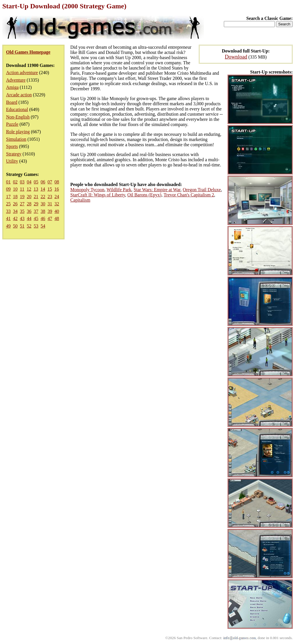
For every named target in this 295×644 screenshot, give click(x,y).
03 (22, 182)
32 (57, 204)
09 (8, 189)
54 (43, 226)
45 (36, 218)
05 (36, 182)
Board (12, 102)
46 (43, 218)
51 (22, 226)
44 (29, 218)
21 (36, 197)
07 (50, 182)
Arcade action (19, 95)
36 (29, 211)
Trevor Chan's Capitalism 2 (189, 195)
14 (43, 189)
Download (236, 57)
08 (57, 182)
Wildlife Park (119, 190)
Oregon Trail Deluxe (202, 190)
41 (8, 218)
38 (43, 211)
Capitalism (80, 200)
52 (29, 226)
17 (8, 197)
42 (15, 218)
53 (36, 226)
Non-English (18, 117)
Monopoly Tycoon (87, 190)
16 (56, 189)
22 (43, 197)
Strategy (14, 154)
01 (8, 182)
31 (50, 204)
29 (36, 204)
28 (29, 204)
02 (15, 182)
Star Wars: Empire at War (157, 190)
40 (57, 211)
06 (43, 182)
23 (50, 197)
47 (50, 218)
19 (22, 197)
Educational (17, 109)
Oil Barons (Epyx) (144, 195)
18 (15, 197)
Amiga (12, 87)
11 (22, 189)
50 (15, 226)
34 (15, 211)
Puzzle (12, 124)
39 (50, 211)
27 (22, 204)
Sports (12, 146)
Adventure (16, 80)
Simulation (16, 139)
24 (57, 197)
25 (8, 204)
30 (43, 204)
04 (29, 182)
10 (15, 189)
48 (57, 218)
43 (22, 218)
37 (36, 211)
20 (29, 197)
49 (8, 226)
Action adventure (22, 73)
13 (36, 189)
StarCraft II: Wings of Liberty (98, 195)
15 (50, 189)
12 (29, 189)
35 (22, 211)
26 (15, 204)
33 (8, 211)
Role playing (18, 132)
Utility (12, 161)
